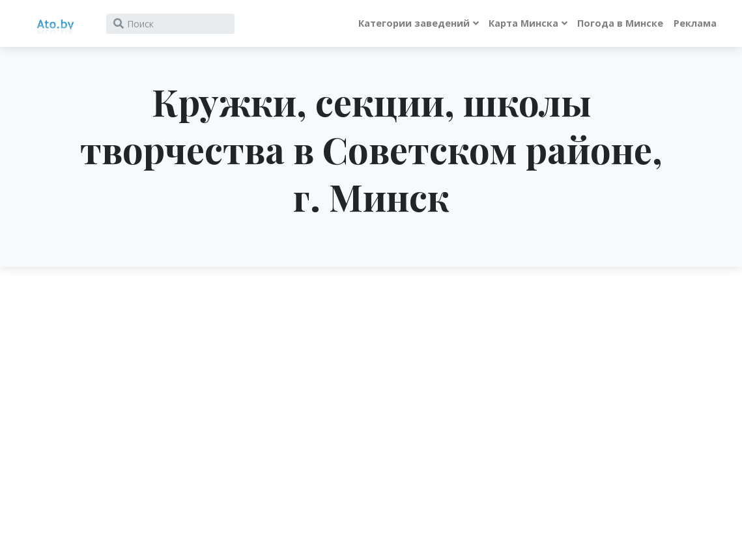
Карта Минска (523, 23)
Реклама (695, 23)
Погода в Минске (620, 23)
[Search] (170, 24)
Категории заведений (414, 23)
